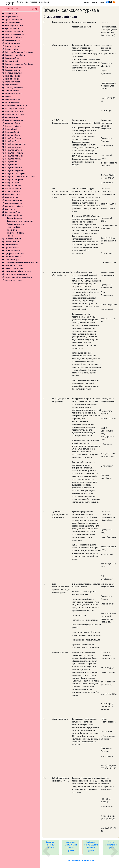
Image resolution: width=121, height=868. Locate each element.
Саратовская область (14, 200)
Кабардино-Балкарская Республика (19, 52)
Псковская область (13, 135)
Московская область (13, 100)
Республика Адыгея (13, 138)
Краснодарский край (13, 76)
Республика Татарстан (14, 180)
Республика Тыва (12, 183)
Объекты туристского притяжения (20, 221)
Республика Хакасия (13, 185)
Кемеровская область (14, 67)
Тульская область (12, 248)
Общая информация (14, 218)
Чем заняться (12, 230)
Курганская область (13, 82)
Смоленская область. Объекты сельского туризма (71, 846)
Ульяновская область (13, 257)
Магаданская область (14, 94)
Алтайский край (11, 14)
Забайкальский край (13, 43)
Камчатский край (12, 61)
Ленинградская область (14, 88)
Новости (10, 236)
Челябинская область (14, 265)
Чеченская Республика (14, 268)
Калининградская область (15, 55)
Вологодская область (14, 37)
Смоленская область (13, 212)
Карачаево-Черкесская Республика (19, 64)
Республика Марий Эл (14, 168)
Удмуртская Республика (15, 254)
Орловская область (13, 123)
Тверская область (12, 242)
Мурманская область (13, 103)
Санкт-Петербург (12, 197)
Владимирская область (14, 31)
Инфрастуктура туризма (16, 224)
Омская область (12, 117)
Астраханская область (14, 23)
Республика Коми (12, 162)
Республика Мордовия (14, 171)
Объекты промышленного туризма (111, 845)
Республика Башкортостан (16, 144)
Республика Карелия (13, 159)
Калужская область (13, 58)
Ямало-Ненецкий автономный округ (19, 277)
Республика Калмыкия (14, 156)
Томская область (12, 245)
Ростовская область (13, 188)
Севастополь (10, 209)
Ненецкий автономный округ (16, 106)
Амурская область (12, 17)
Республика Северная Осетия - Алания (20, 177)
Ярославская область (14, 280)
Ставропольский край (13, 215)
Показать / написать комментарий (81, 860)
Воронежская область (14, 40)
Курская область (12, 85)
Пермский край (11, 129)
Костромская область (14, 73)
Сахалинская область (13, 203)
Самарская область (13, 194)
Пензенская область (13, 126)
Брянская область (12, 28)
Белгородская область (14, 26)
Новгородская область (14, 111)
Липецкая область (12, 91)
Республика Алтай (12, 141)
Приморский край (12, 132)
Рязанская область (13, 191)
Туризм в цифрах (13, 227)
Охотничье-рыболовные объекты (50, 845)
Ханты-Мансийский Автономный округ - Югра (23, 262)
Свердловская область (14, 206)
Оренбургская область (14, 120)
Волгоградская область (14, 34)
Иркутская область (13, 49)
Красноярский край (13, 79)
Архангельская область (14, 20)
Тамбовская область (13, 239)
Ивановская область (13, 46)
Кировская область (13, 70)
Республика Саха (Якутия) (15, 174)
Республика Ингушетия (14, 153)
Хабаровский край (12, 260)
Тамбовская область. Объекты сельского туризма (91, 846)
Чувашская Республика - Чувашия (18, 271)
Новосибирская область (15, 114)
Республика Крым (12, 165)
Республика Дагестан (14, 150)
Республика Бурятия (13, 147)
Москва (8, 97)
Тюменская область (13, 251)
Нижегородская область (15, 108)
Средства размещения (15, 233)
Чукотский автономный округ (16, 274)
